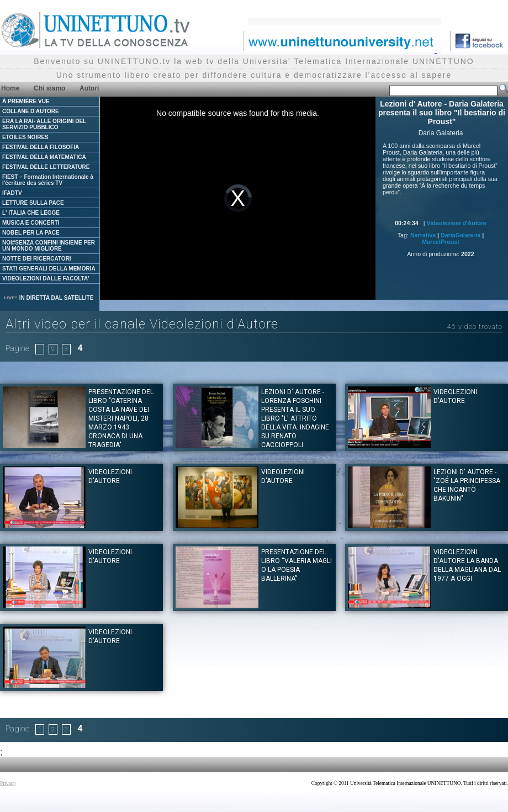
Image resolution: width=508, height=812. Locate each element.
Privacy (8, 783)
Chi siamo (49, 88)
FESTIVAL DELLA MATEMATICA (44, 157)
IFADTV (12, 193)
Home (10, 88)
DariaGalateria (461, 235)
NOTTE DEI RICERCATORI (37, 259)
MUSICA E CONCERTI (31, 223)
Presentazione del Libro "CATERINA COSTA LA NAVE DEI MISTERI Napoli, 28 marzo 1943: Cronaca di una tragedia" (121, 418)
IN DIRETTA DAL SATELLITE (48, 298)
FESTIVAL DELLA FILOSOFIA (41, 147)
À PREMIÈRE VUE (26, 101)
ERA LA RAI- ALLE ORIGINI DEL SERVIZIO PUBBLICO (44, 124)
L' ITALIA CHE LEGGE (31, 213)
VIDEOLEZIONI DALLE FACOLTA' (46, 278)
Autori (89, 88)
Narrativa (423, 235)
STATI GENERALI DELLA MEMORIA (49, 269)
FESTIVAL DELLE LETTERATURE (46, 167)
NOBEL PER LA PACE (31, 233)
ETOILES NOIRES (25, 137)
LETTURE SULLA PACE (33, 203)
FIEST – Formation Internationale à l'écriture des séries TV (48, 180)
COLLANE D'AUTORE (31, 111)
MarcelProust (441, 242)
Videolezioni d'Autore (456, 223)
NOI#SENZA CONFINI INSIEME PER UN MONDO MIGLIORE (49, 246)
